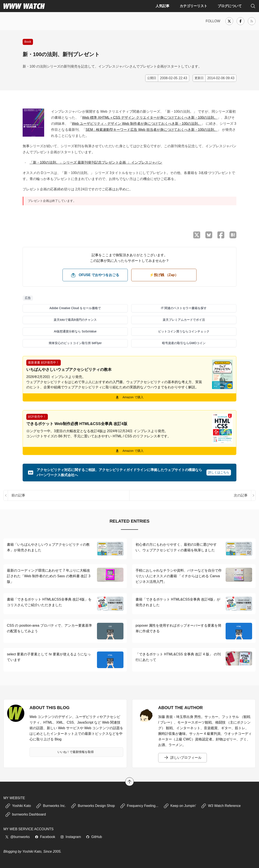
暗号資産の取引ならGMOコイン (184, 343)
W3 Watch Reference (221, 806)
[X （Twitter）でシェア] (197, 235)
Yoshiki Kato (18, 806)
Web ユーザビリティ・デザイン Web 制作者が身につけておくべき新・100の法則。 (137, 124)
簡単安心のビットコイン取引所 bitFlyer (75, 343)
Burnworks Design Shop (93, 806)
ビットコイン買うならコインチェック (184, 331)
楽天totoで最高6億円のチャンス (75, 320)
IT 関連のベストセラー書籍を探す (184, 308)
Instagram (71, 837)
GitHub (94, 837)
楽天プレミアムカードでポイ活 (184, 320)
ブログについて (230, 6)
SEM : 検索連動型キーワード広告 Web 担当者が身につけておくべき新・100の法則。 (151, 130)
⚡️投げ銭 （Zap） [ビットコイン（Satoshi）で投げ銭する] (164, 275)
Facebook (45, 837)
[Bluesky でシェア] (209, 235)
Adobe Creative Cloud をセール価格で (75, 308)
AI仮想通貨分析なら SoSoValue (75, 331)
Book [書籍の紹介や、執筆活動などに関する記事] (28, 42)
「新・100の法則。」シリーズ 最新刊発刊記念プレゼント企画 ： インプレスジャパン (96, 162)
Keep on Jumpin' (180, 806)
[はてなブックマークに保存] (233, 235)
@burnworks (17, 837)
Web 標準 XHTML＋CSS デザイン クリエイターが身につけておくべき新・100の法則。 (150, 118)
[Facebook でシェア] (221, 235)
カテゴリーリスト (193, 6)
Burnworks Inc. (51, 806)
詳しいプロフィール (183, 758)
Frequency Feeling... (139, 806)
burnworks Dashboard (26, 814)
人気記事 (162, 6)
